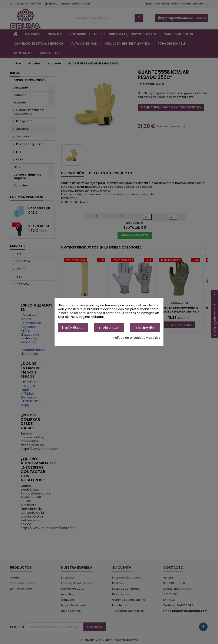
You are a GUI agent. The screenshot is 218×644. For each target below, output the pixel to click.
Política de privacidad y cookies (137, 338)
